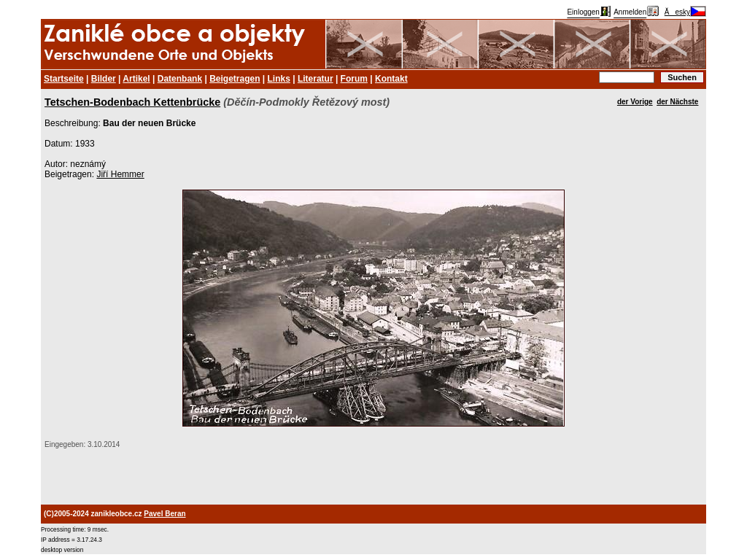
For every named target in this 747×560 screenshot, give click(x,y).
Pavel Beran (165, 514)
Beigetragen (235, 79)
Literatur (316, 79)
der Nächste (677, 102)
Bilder (104, 79)
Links (279, 79)
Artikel (136, 79)
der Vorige (635, 102)
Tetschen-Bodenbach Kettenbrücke (132, 102)
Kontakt (391, 79)
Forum (354, 79)
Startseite (64, 79)
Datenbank (180, 79)
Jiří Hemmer (120, 174)
